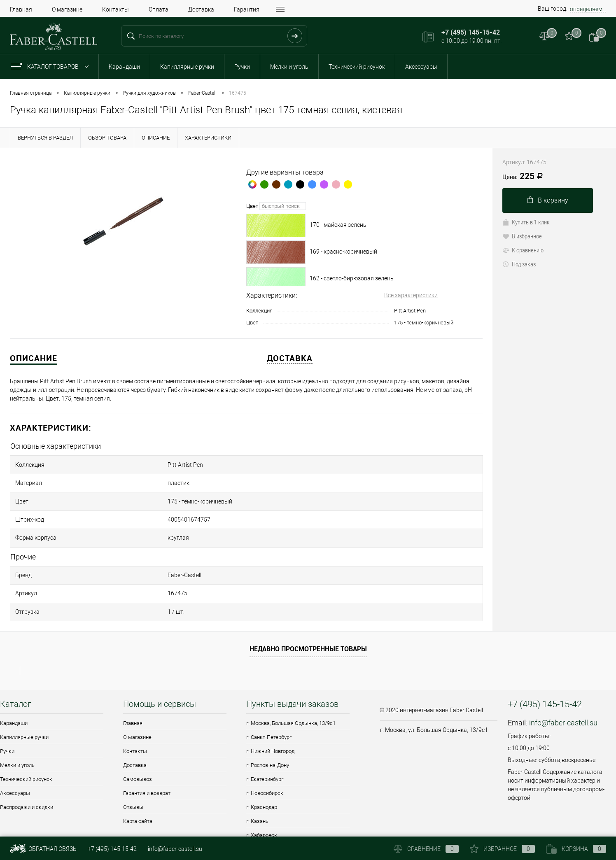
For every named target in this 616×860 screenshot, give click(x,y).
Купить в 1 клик (526, 222)
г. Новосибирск (265, 759)
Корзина (576, 849)
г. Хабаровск (262, 801)
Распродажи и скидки (27, 773)
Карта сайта (138, 787)
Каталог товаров (52, 67)
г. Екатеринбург (265, 745)
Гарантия (247, 9)
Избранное (502, 849)
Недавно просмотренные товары (308, 615)
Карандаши (124, 67)
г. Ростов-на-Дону (268, 731)
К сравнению (523, 250)
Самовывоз (138, 745)
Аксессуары (421, 67)
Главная (21, 9)
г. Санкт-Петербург (269, 703)
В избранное (522, 236)
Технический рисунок (357, 67)
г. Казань (257, 787)
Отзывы (133, 773)
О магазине (67, 9)
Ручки (242, 67)
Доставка (201, 9)
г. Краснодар (262, 773)
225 (523, 177)
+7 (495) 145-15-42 (112, 849)
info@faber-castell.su (563, 688)
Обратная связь (43, 849)
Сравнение (426, 849)
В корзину (548, 200)
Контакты (115, 9)
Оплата (159, 9)
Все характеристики (411, 295)
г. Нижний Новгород (270, 717)
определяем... (588, 9)
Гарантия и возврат (147, 759)
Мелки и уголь (289, 67)
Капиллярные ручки (187, 67)
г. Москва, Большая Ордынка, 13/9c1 (291, 689)
